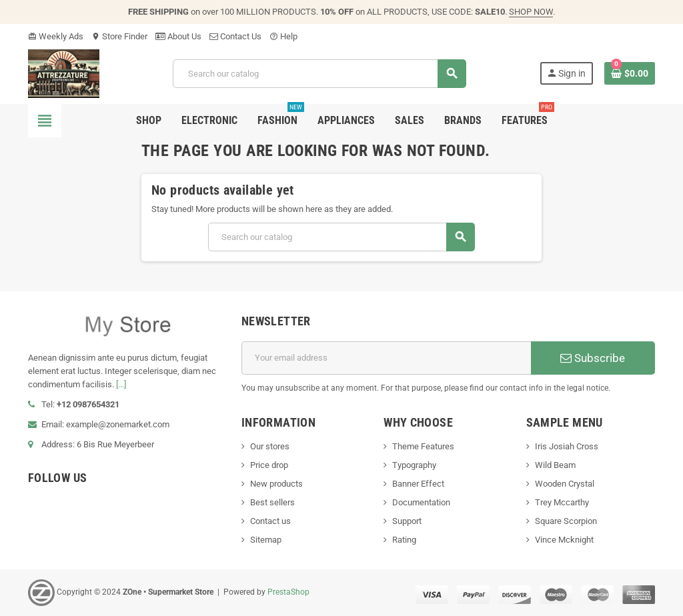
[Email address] (386, 358)
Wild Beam (555, 465)
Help (283, 36)
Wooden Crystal (565, 484)
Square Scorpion (566, 521)
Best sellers (272, 502)
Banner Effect (418, 484)
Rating (404, 540)
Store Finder (119, 36)
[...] (121, 384)
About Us (178, 36)
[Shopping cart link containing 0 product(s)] (630, 73)
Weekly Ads (56, 36)
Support (407, 521)
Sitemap (266, 540)
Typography (414, 465)
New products (276, 484)
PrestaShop (288, 592)
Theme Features (423, 446)
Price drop (269, 465)
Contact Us (235, 36)
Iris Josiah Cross (567, 446)
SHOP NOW (531, 12)
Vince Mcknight (564, 540)
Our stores (270, 446)
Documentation (421, 502)
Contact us (270, 521)
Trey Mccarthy (562, 502)
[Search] (319, 74)
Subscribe (593, 358)
